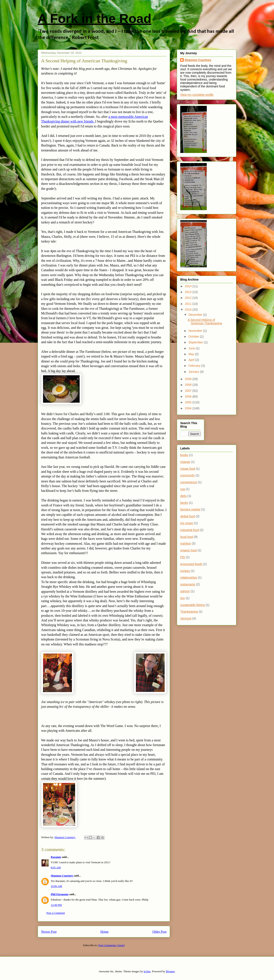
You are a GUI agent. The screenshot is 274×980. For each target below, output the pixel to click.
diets (183, 496)
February (195, 366)
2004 (189, 408)
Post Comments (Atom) (112, 945)
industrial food (190, 530)
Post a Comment (56, 913)
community (188, 475)
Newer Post (49, 931)
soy (183, 598)
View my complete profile (197, 95)
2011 (189, 304)
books (184, 455)
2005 (189, 402)
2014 (189, 286)
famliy (184, 503)
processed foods (191, 564)
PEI (183, 557)
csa (183, 489)
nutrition (186, 543)
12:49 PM (56, 905)
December (196, 315)
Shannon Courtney (62, 876)
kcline (147, 971)
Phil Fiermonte (60, 894)
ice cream (187, 523)
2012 (189, 298)
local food (187, 537)
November (196, 331)
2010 (189, 310)
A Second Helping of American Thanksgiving (205, 322)
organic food (188, 550)
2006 (189, 396)
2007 (189, 391)
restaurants (188, 584)
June (192, 348)
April (192, 360)
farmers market (190, 509)
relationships (189, 578)
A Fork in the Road (95, 19)
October (194, 337)
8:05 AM (56, 867)
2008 (189, 385)
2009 (189, 379)
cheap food (188, 469)
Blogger (170, 971)
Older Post (159, 931)
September (196, 342)
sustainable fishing (193, 605)
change (185, 462)
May (192, 354)
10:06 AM (56, 886)
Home (104, 931)
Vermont (186, 618)
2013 (189, 292)
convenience (189, 482)
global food (188, 516)
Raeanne (56, 857)
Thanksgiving (189, 612)
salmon (185, 591)
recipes (185, 571)
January (194, 372)
